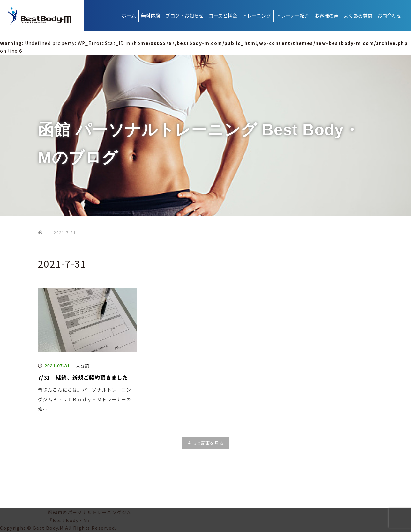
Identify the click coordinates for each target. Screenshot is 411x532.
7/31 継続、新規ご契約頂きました (83, 377)
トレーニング (257, 15)
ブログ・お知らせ (184, 15)
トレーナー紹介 (293, 15)
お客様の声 (327, 15)
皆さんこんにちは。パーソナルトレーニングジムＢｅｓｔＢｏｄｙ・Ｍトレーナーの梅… (85, 400)
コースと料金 (223, 15)
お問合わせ (389, 15)
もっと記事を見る (205, 443)
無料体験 (151, 15)
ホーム (129, 15)
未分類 (83, 366)
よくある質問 (358, 15)
